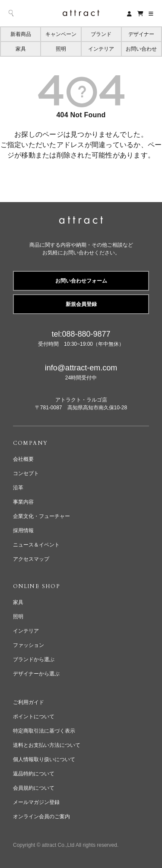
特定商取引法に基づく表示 (44, 731)
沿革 (18, 488)
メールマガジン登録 (36, 802)
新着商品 (21, 34)
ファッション (29, 645)
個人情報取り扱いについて (44, 759)
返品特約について (34, 774)
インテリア (101, 49)
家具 (21, 49)
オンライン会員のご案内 (41, 817)
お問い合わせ (141, 49)
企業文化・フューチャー (41, 516)
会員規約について (34, 788)
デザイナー (141, 34)
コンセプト (26, 473)
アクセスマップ (31, 559)
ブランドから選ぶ (34, 659)
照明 (61, 49)
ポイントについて (34, 717)
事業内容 (23, 502)
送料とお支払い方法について (47, 745)
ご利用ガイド (29, 702)
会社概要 (23, 459)
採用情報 (23, 530)
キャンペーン (61, 34)
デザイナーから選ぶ (36, 674)
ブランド (101, 34)
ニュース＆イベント (36, 545)
